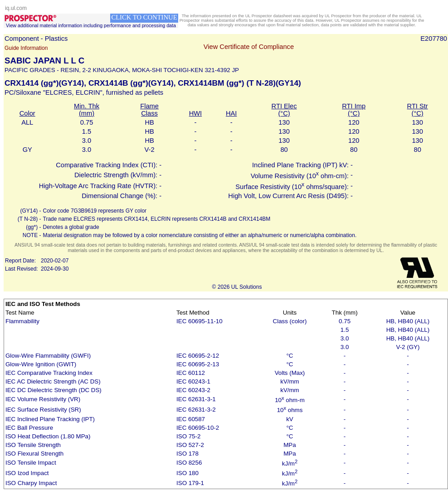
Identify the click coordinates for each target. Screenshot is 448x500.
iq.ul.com (16, 8)
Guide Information (26, 48)
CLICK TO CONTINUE (144, 17)
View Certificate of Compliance (249, 47)
